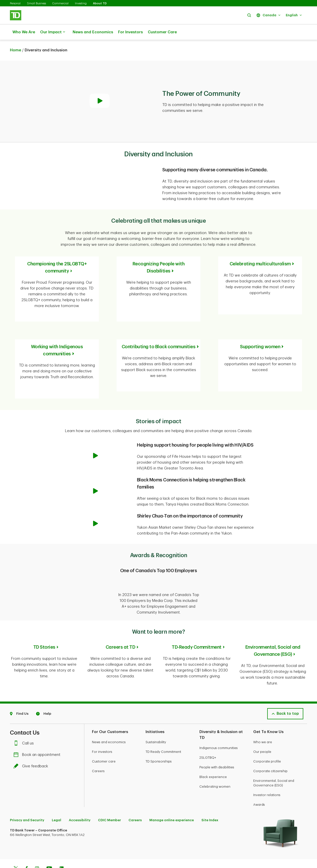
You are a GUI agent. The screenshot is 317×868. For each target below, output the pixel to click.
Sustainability (156, 724)
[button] (249, 15)
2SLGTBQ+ (208, 739)
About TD (100, 3)
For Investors (130, 32)
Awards (259, 786)
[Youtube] (49, 850)
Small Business (36, 3)
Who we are (263, 724)
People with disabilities (217, 749)
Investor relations (267, 776)
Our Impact (53, 32)
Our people (262, 733)
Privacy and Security (27, 802)
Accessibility (80, 802)
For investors (102, 733)
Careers (98, 752)
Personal (15, 3)
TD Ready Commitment (163, 733)
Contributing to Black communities (159, 334)
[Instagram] (37, 850)
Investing (81, 3)
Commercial (60, 3)
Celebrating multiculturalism (260, 251)
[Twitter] (16, 850)
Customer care (104, 743)
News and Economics (93, 32)
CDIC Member (109, 802)
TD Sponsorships (159, 743)
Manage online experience (172, 802)
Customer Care (162, 32)
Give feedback (32, 748)
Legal (57, 802)
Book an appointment (38, 736)
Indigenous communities (219, 729)
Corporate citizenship (270, 752)
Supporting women (260, 334)
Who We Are (24, 32)
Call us (25, 725)
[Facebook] (26, 850)
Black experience (213, 758)
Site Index (210, 802)
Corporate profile (267, 743)
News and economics (109, 724)
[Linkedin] (62, 850)
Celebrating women (215, 768)
